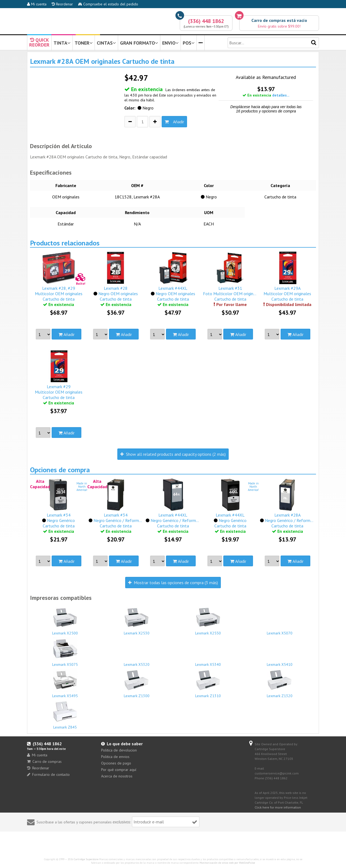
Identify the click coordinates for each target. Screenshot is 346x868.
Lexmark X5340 (208, 662)
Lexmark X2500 (65, 620)
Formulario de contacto (48, 774)
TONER (84, 43)
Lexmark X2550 (208, 620)
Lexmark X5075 (65, 652)
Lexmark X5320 (137, 662)
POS (189, 43)
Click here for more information (278, 807)
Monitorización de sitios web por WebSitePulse (227, 863)
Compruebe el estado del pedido (108, 4)
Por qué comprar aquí (119, 770)
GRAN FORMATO (139, 43)
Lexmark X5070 (280, 631)
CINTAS (106, 43)
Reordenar (62, 4)
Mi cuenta (37, 4)
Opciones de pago (116, 763)
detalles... (281, 95)
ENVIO (170, 43)
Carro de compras (44, 761)
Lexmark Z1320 (280, 683)
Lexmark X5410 (280, 662)
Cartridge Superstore (86, 859)
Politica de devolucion (119, 750)
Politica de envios (115, 757)
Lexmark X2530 (137, 620)
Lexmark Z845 (65, 714)
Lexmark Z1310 (208, 683)
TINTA (62, 43)
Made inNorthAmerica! (82, 487)
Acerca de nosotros (117, 776)
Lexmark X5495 (65, 683)
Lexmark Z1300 (137, 683)
